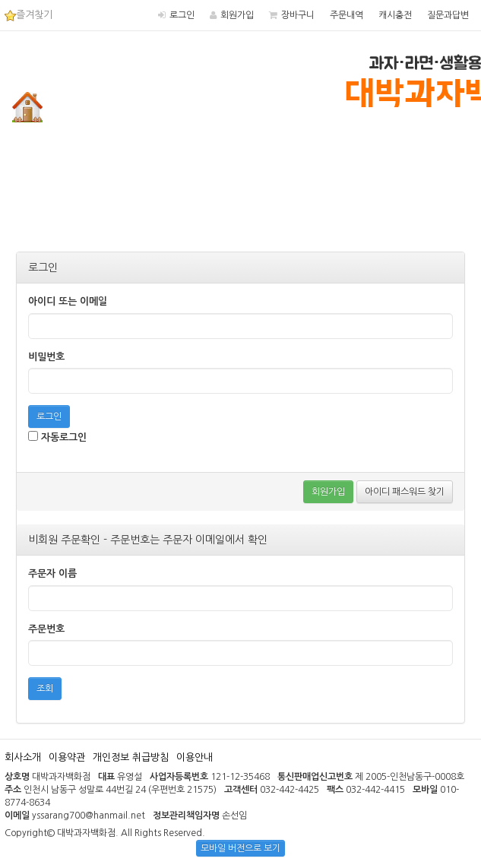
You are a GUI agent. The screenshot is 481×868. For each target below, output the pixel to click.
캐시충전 (395, 15)
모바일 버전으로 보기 (240, 848)
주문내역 (347, 15)
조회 (45, 689)
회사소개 (23, 757)
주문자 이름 (52, 573)
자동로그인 (57, 437)
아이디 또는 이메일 (68, 301)
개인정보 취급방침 (131, 757)
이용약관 (67, 757)
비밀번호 (46, 357)
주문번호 (46, 629)
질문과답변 (448, 15)
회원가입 (237, 15)
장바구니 (298, 15)
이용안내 (195, 757)
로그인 (182, 15)
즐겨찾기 (28, 15)
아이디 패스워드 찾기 (405, 492)
